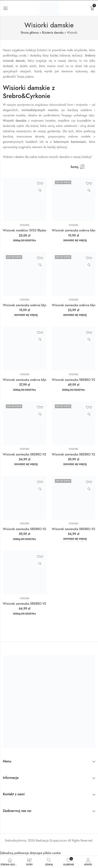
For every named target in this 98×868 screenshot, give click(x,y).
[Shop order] (80, 168)
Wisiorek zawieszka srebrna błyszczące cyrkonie (35, 305)
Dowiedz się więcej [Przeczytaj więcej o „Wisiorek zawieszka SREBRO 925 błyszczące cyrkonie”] (26, 464)
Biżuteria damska (53, 33)
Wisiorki (24, 225)
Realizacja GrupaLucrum (51, 841)
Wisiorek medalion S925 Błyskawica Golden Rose (37, 230)
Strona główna (30, 33)
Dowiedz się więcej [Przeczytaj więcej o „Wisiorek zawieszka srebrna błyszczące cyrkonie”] (75, 241)
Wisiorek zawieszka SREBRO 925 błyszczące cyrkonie (39, 454)
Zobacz (40, 191)
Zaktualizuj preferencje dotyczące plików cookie (30, 853)
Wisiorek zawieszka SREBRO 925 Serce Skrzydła (36, 604)
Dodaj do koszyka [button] (24, 241)
